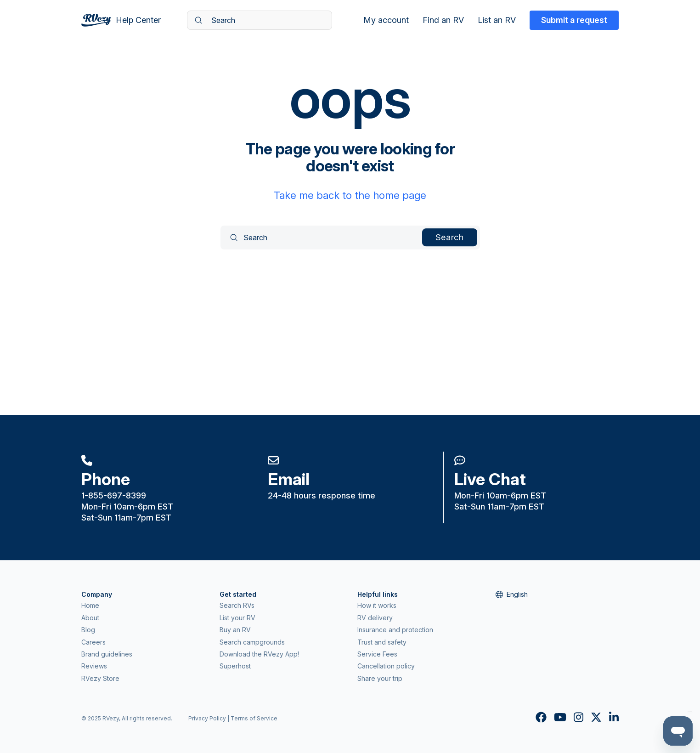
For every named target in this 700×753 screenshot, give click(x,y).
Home (90, 605)
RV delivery (375, 618)
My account (386, 20)
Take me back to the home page (350, 195)
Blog (88, 630)
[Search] (260, 20)
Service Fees (377, 654)
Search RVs (237, 605)
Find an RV (443, 20)
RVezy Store (100, 678)
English (512, 594)
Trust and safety (382, 642)
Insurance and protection (395, 630)
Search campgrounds (252, 642)
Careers (93, 642)
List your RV (237, 618)
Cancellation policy (386, 666)
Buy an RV (235, 630)
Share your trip (380, 678)
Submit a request (574, 20)
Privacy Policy (207, 718)
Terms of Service (254, 718)
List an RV (497, 20)
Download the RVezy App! (259, 654)
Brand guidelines (107, 654)
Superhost (235, 666)
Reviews (94, 666)
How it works (377, 605)
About (90, 618)
